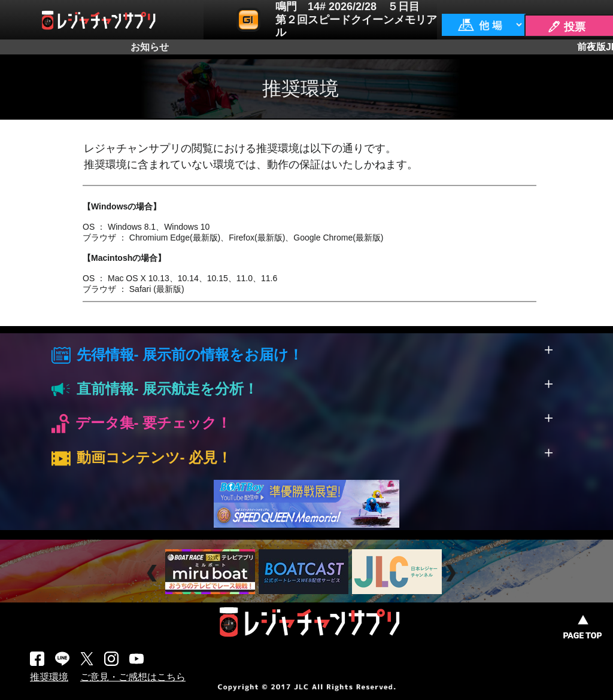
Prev (154, 573)
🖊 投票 (566, 27)
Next (452, 573)
